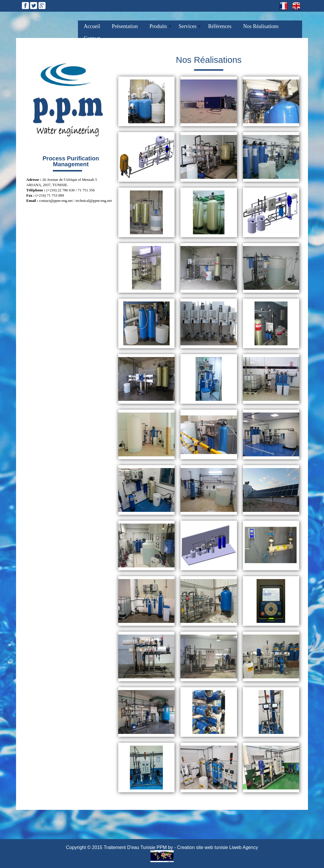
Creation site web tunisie (203, 847)
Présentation (125, 26)
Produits (158, 26)
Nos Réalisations (261, 26)
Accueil (92, 26)
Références (220, 26)
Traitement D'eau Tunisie (129, 847)
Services (188, 26)
